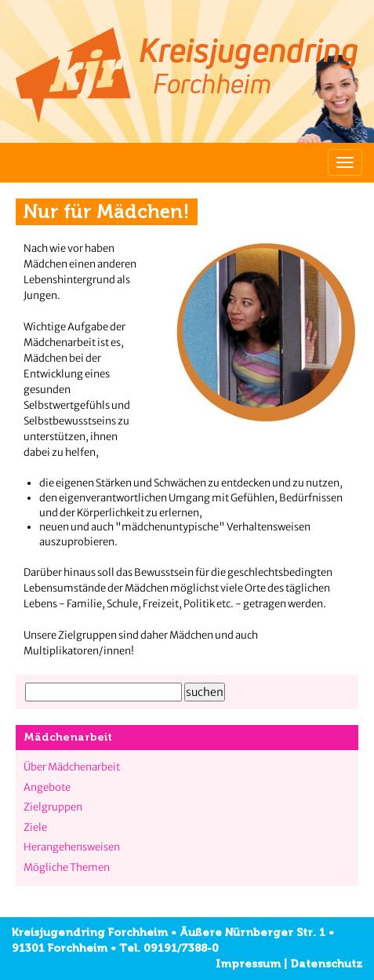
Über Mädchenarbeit (72, 767)
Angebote (47, 787)
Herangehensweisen (72, 847)
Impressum (248, 964)
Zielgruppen (53, 807)
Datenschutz (326, 964)
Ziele (35, 827)
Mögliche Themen (67, 867)
